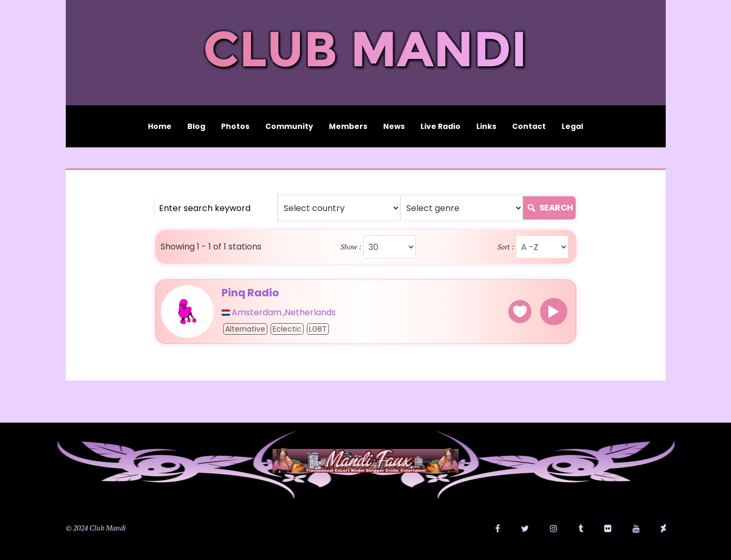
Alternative (245, 329)
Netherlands (310, 313)
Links (486, 126)
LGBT (318, 329)
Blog (196, 126)
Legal (572, 126)
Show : (351, 247)
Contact (529, 126)
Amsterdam (257, 313)
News (394, 126)
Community (289, 126)
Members (348, 126)
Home (160, 126)
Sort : (506, 247)
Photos (235, 126)
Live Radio (440, 126)
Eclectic (287, 329)
